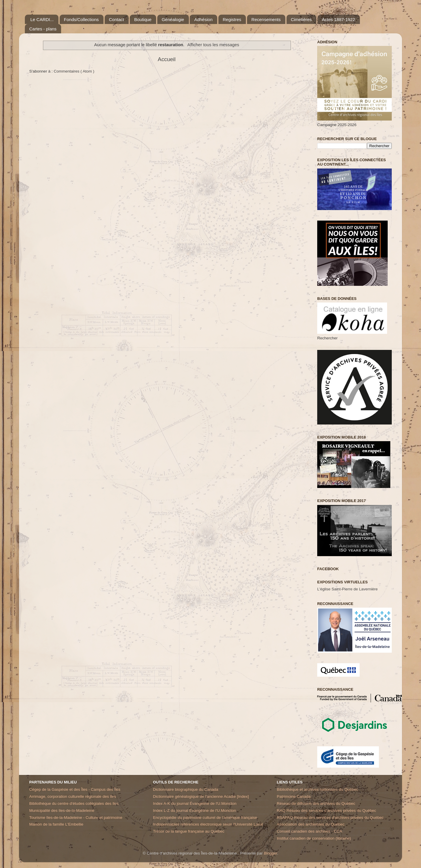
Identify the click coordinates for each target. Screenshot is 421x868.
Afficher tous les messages (213, 45)
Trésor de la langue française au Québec (189, 831)
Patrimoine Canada (294, 796)
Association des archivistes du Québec (311, 824)
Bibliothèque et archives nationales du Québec (318, 789)
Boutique (143, 19)
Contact (117, 19)
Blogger (270, 853)
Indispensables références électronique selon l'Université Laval (208, 824)
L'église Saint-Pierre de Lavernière (347, 589)
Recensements (266, 19)
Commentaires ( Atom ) (74, 71)
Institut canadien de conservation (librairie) (314, 838)
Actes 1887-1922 (338, 19)
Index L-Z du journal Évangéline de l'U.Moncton (194, 811)
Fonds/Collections (81, 19)
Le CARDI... (42, 19)
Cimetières (301, 19)
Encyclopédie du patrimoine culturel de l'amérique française (205, 818)
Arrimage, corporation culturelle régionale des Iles (73, 796)
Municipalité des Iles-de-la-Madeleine (62, 811)
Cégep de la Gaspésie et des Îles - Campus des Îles (75, 789)
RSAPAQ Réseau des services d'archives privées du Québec (330, 818)
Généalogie (173, 19)
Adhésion (203, 19)
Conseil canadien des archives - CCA (310, 831)
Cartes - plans (43, 29)
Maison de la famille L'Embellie (56, 824)
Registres (232, 19)
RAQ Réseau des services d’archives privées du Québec (327, 811)
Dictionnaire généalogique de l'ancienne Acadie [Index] (201, 796)
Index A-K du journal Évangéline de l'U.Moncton (195, 803)
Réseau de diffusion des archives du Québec (316, 803)
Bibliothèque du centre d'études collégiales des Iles (74, 803)
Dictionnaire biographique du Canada (186, 789)
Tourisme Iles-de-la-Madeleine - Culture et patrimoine (76, 818)
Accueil (167, 59)
